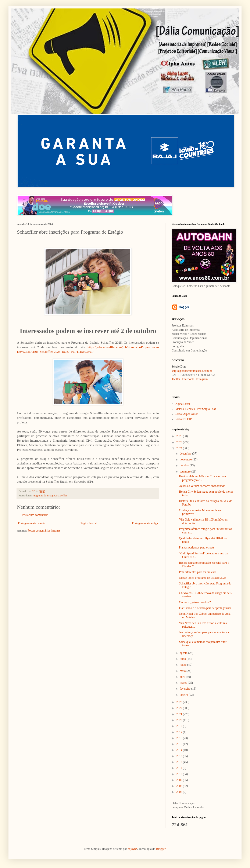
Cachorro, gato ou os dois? (195, 602)
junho (183, 665)
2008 (180, 786)
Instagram (202, 379)
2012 (180, 762)
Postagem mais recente (32, 523)
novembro (186, 459)
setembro (185, 472)
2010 (180, 774)
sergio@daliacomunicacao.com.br (192, 371)
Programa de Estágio (44, 496)
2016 (180, 738)
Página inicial (89, 523)
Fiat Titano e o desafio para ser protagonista (205, 608)
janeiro (184, 695)
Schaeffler (62, 496)
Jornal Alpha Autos (187, 414)
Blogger (161, 849)
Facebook (188, 379)
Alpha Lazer (183, 404)
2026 (180, 436)
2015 (180, 744)
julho (183, 659)
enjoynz (132, 849)
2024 (180, 448)
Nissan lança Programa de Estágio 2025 (203, 578)
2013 (180, 756)
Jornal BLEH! (184, 419)
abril (183, 677)
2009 (180, 780)
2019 (180, 726)
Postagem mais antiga (145, 523)
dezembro (186, 454)
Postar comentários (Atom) (44, 531)
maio (183, 671)
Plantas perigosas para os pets (197, 548)
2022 (180, 708)
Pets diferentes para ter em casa (198, 572)
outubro (185, 465)
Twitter (176, 379)
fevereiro (185, 689)
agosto (184, 653)
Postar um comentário (35, 515)
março (184, 683)
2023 (180, 702)
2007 (180, 792)
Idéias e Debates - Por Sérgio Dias (196, 409)
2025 (180, 442)
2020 (180, 720)
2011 (180, 768)
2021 (180, 714)
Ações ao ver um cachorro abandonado (202, 486)
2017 (180, 732)
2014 (180, 750)
